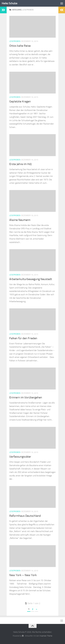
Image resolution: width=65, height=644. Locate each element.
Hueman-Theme (46, 636)
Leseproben (15, 41)
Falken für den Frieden (23, 338)
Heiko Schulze (10, 3)
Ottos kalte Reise (20, 46)
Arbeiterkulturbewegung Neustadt (31, 279)
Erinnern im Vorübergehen (26, 397)
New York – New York (23, 575)
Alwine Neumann (20, 220)
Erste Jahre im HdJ (20, 164)
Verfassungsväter (20, 457)
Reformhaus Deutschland (25, 516)
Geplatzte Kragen (20, 101)
